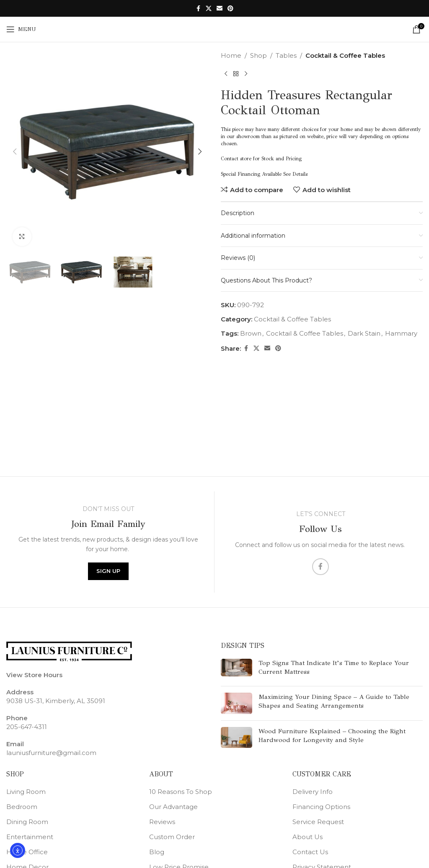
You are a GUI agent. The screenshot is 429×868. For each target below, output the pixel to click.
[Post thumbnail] (236, 669)
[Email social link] (220, 9)
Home (231, 55)
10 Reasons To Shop (181, 792)
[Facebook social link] (198, 9)
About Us (308, 837)
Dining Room (27, 822)
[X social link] (209, 9)
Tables (286, 55)
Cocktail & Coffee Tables (345, 55)
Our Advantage (173, 807)
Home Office (27, 852)
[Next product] (246, 74)
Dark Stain (364, 333)
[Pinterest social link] (230, 9)
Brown (251, 333)
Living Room (26, 792)
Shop (258, 55)
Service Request (318, 822)
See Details (295, 174)
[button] (15, 152)
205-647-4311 (27, 727)
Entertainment (30, 837)
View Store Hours (34, 675)
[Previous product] (226, 74)
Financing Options (321, 807)
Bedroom (22, 807)
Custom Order (172, 837)
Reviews (162, 822)
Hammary (401, 333)
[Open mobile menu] (21, 29)
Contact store (236, 159)
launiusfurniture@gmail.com (51, 753)
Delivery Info (313, 792)
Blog (157, 852)
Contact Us (310, 852)
